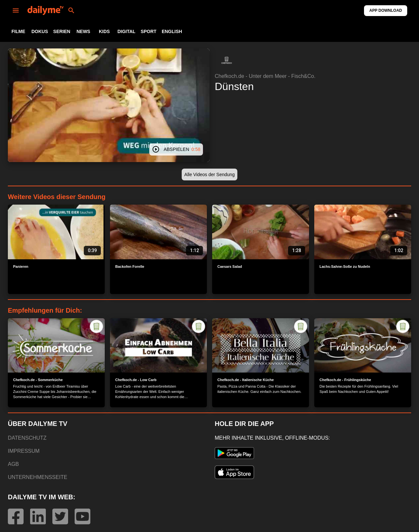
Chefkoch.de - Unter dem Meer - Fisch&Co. (265, 76)
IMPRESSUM (24, 451)
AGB (13, 464)
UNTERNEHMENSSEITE (37, 477)
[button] (227, 60)
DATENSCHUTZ (27, 438)
